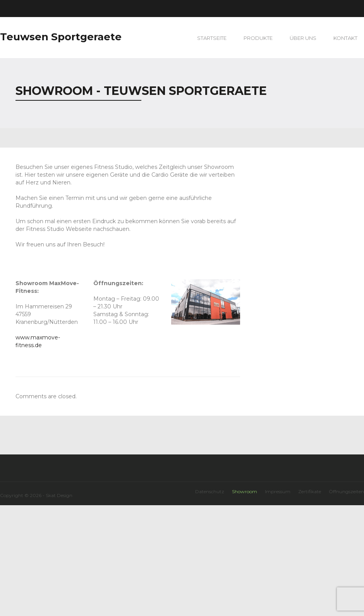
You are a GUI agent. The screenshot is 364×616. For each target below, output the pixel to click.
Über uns (303, 38)
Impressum (278, 491)
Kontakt (345, 38)
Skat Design (59, 495)
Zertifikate (310, 491)
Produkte (258, 38)
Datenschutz (210, 491)
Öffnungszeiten (346, 491)
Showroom (245, 491)
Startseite (212, 38)
